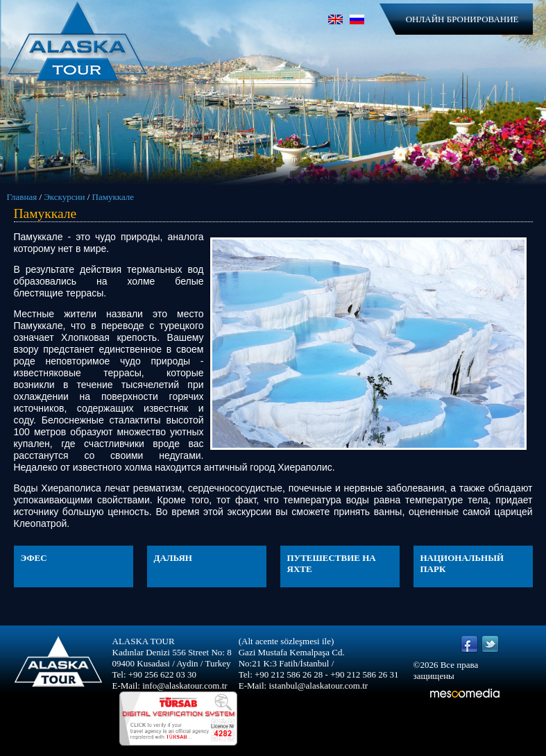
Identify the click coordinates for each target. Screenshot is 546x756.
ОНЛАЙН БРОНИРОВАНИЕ (462, 19)
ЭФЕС (34, 558)
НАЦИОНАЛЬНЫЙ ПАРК (462, 563)
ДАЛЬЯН (173, 558)
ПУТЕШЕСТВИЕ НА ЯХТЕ (332, 563)
